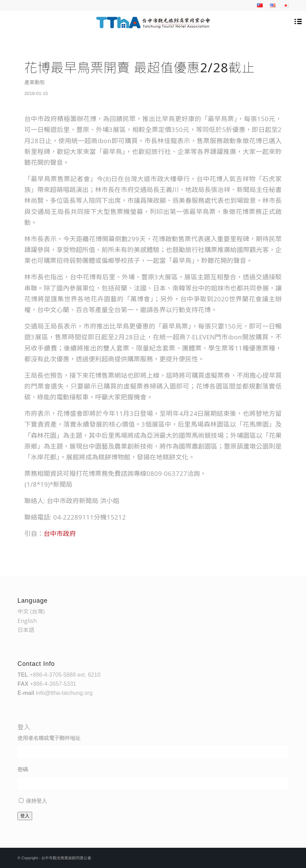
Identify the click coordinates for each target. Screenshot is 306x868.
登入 (25, 816)
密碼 (23, 770)
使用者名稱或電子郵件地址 (49, 738)
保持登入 (36, 801)
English (27, 621)
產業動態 (35, 82)
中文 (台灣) (31, 611)
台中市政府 (60, 533)
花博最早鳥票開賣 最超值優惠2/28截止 (140, 67)
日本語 (26, 630)
